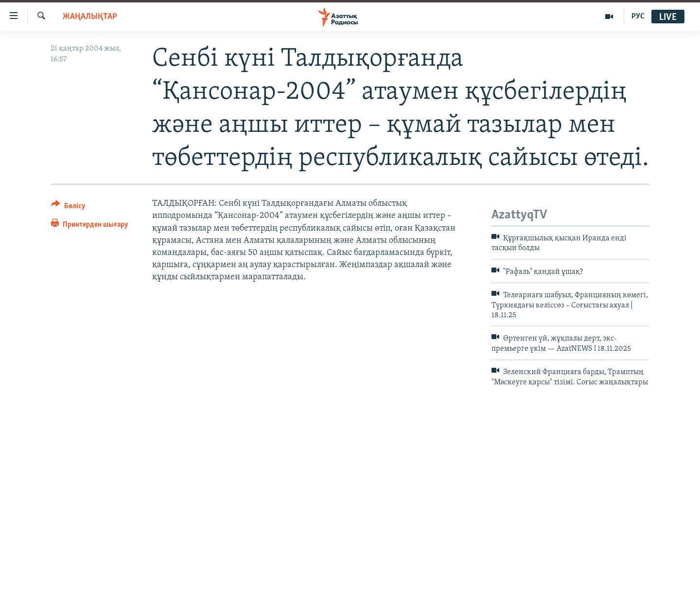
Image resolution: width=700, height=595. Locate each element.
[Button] (68, 207)
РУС (638, 17)
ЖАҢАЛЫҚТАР (90, 17)
